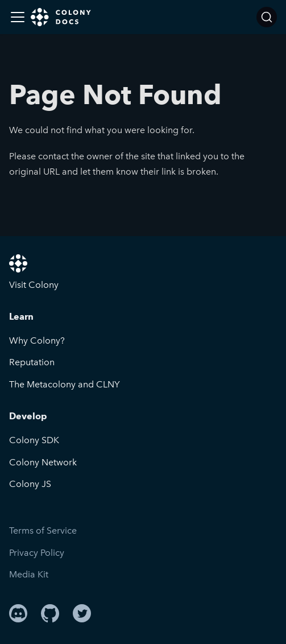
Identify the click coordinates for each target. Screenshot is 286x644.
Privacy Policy (37, 553)
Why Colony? (37, 340)
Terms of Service (43, 531)
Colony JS (30, 484)
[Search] (267, 17)
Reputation (32, 362)
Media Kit (29, 574)
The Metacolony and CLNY (65, 384)
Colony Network (43, 462)
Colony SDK (34, 440)
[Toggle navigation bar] (18, 17)
